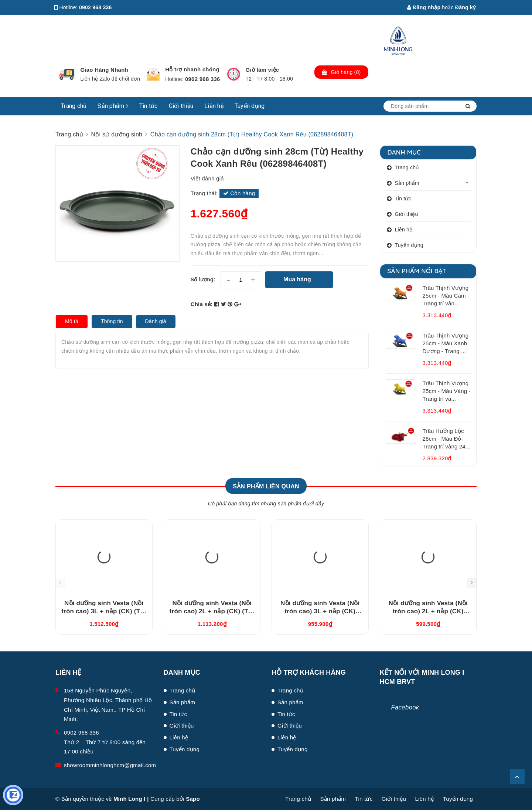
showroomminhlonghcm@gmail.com (110, 765)
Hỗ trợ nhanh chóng (192, 69)
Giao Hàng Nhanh (104, 70)
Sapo (193, 799)
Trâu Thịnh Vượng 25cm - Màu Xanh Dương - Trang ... (446, 343)
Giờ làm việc (262, 70)
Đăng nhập (424, 7)
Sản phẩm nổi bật (417, 271)
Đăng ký (465, 7)
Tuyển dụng (250, 106)
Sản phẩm (113, 106)
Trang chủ (74, 106)
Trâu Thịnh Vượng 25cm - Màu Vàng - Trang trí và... (447, 391)
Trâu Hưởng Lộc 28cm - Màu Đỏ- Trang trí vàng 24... (446, 439)
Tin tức (149, 106)
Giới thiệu (181, 106)
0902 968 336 (96, 7)
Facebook (405, 707)
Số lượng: (203, 279)
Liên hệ (214, 106)
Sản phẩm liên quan (266, 486)
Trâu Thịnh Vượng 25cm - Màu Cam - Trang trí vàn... (446, 296)
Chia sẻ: (202, 304)
